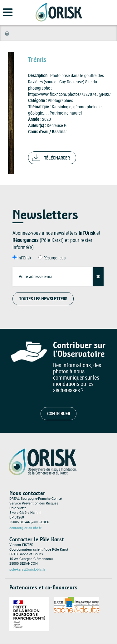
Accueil (7, 33)
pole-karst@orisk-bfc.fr (27, 569)
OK (98, 276)
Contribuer (58, 413)
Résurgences (54, 258)
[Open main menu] (4, 14)
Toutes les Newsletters (43, 299)
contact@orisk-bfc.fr (25, 528)
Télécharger (57, 158)
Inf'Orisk (24, 258)
